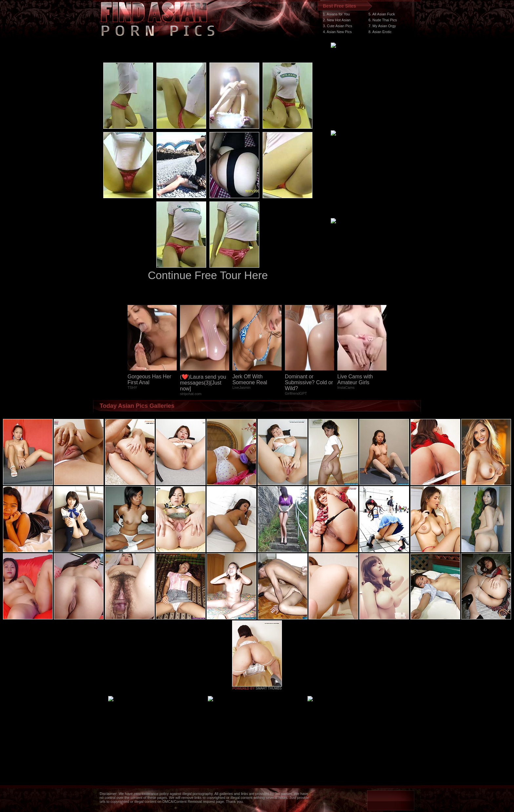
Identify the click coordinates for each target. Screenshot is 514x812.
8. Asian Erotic (380, 32)
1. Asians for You (336, 14)
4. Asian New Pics (337, 32)
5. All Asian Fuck (382, 14)
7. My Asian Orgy (382, 26)
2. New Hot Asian (337, 20)
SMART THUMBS (269, 688)
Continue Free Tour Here (208, 275)
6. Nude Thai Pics (383, 20)
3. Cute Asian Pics (337, 26)
